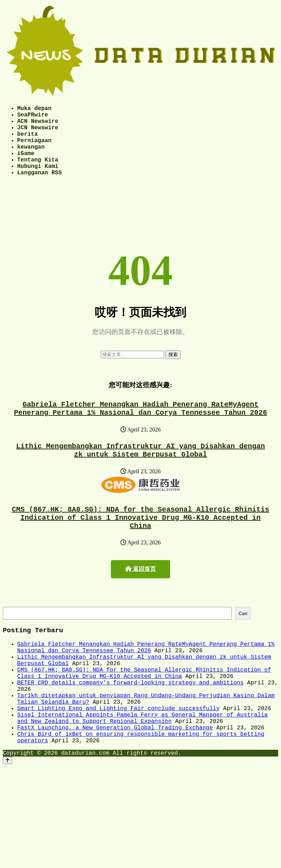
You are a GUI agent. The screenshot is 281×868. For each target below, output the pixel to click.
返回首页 (140, 595)
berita (28, 141)
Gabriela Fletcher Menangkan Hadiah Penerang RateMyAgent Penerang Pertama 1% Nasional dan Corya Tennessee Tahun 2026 (140, 426)
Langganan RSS (40, 188)
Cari (243, 640)
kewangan (31, 156)
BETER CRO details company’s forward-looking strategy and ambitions (130, 720)
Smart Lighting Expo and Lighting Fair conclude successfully (118, 752)
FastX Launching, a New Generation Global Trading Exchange (115, 775)
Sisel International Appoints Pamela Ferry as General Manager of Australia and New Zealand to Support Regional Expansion (142, 764)
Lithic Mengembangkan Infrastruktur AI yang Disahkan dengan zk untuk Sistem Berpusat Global (140, 470)
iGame (26, 164)
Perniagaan (34, 149)
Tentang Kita (38, 172)
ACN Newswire (38, 125)
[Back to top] (8, 812)
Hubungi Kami (38, 180)
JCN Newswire (38, 133)
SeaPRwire (33, 117)
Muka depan (34, 109)
